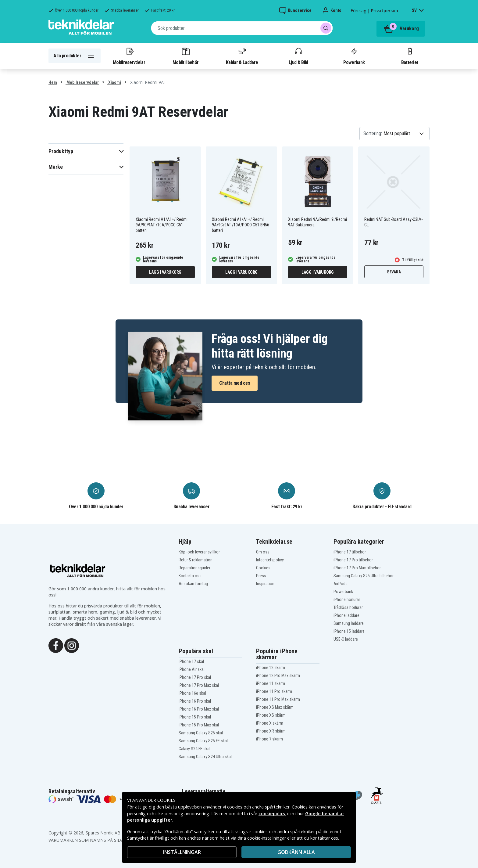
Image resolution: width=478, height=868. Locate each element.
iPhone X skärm (270, 723)
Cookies (263, 568)
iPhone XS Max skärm (275, 707)
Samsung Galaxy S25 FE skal (203, 741)
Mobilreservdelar (129, 56)
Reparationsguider (194, 568)
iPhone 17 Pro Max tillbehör (357, 568)
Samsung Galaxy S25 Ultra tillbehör (364, 576)
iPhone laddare (346, 615)
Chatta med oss (235, 383)
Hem (53, 82)
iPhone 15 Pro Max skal (199, 725)
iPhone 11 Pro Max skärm (278, 699)
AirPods (341, 584)
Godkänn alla (296, 852)
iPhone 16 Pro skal (195, 701)
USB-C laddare (346, 639)
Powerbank (354, 56)
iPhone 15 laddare (349, 631)
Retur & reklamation (196, 560)
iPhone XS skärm (271, 715)
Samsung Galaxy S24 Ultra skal (205, 757)
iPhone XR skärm (271, 731)
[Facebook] (56, 645)
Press (261, 576)
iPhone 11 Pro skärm (274, 691)
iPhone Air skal (192, 669)
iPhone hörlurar (347, 600)
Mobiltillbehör (185, 56)
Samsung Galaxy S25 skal (201, 733)
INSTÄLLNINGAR (182, 852)
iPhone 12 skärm (271, 668)
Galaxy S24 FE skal (194, 749)
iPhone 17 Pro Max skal (199, 685)
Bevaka (394, 272)
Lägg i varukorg (165, 272)
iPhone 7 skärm (269, 739)
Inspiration (265, 584)
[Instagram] (72, 645)
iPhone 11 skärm (271, 683)
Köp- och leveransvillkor (199, 552)
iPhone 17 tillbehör (350, 552)
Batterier (410, 56)
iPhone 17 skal (191, 661)
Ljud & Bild (298, 56)
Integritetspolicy (270, 560)
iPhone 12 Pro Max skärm (278, 675)
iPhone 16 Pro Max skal (199, 709)
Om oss (263, 552)
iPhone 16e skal (192, 693)
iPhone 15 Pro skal (195, 717)
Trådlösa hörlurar (348, 607)
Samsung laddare (349, 623)
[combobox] (242, 28)
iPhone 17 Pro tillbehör (353, 560)
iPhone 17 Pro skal (195, 677)
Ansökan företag (193, 584)
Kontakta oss (190, 576)
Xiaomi (114, 82)
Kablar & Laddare (242, 56)
